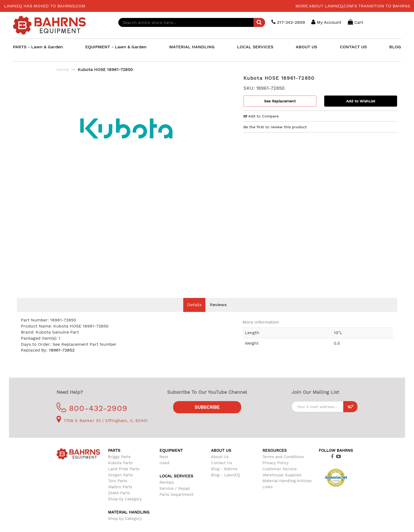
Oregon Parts (120, 483)
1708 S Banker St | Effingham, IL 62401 (102, 429)
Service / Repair (175, 496)
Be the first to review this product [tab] (275, 127)
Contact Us (222, 471)
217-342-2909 (288, 22)
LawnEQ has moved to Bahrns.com (45, 6)
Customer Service (280, 477)
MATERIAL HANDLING (192, 47)
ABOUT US (306, 47)
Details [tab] (194, 313)
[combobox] (192, 22)
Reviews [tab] (218, 313)
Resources (275, 458)
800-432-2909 (92, 416)
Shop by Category (125, 507)
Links (268, 495)
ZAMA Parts (119, 501)
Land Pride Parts (124, 477)
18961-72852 (62, 358)
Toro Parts (118, 489)
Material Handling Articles (287, 489)
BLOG (395, 47)
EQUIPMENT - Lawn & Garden (116, 47)
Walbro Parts (120, 495)
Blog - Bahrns (224, 477)
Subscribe (207, 415)
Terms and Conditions (283, 465)
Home (63, 70)
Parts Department (177, 502)
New (164, 465)
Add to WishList (361, 101)
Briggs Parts (119, 465)
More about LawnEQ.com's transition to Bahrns (353, 6)
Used (164, 471)
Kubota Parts (120, 471)
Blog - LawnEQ (225, 483)
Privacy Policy (276, 471)
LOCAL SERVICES (255, 47)
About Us (220, 465)
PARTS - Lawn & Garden (38, 47)
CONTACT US (353, 47)
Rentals (167, 490)
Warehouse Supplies (282, 483)
